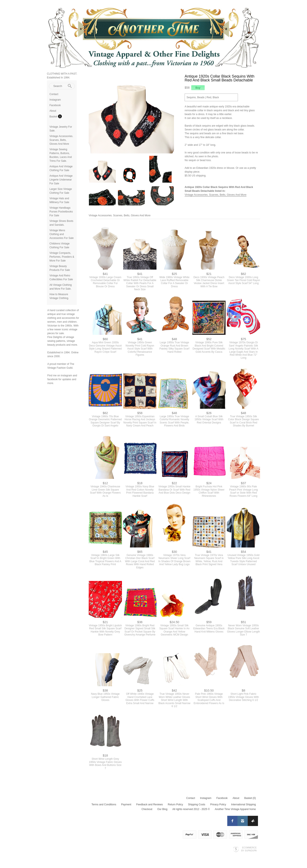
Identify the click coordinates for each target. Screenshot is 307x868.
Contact (54, 94)
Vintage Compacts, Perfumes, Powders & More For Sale (62, 257)
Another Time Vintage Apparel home (235, 809)
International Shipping (243, 804)
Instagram (55, 100)
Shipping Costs (197, 804)
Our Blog (162, 809)
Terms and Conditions (104, 804)
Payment (126, 804)
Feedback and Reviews (150, 804)
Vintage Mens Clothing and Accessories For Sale (62, 234)
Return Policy (175, 804)
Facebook (55, 105)
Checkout (147, 809)
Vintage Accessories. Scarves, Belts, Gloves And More (61, 140)
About (53, 111)
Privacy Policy (218, 804)
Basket (54, 117)
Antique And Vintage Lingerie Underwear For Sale (61, 180)
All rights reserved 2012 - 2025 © (191, 809)
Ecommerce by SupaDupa (249, 849)
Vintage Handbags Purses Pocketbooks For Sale (61, 212)
